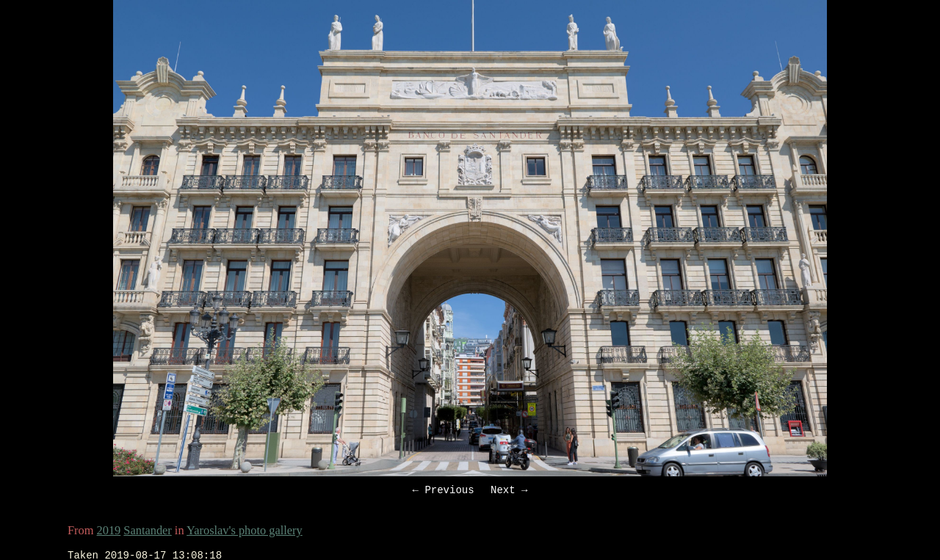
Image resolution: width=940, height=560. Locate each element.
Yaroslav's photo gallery (245, 532)
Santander (147, 532)
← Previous (444, 491)
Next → (509, 491)
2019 (109, 532)
